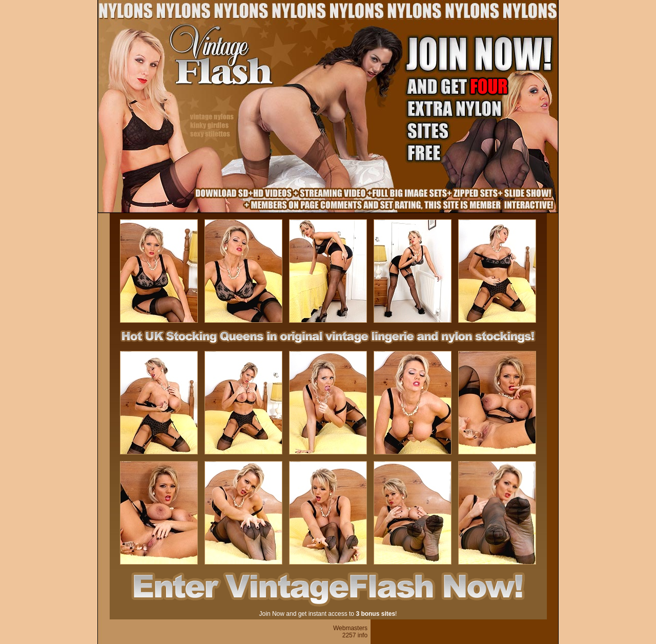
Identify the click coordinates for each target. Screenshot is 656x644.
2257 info (355, 635)
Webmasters (350, 628)
